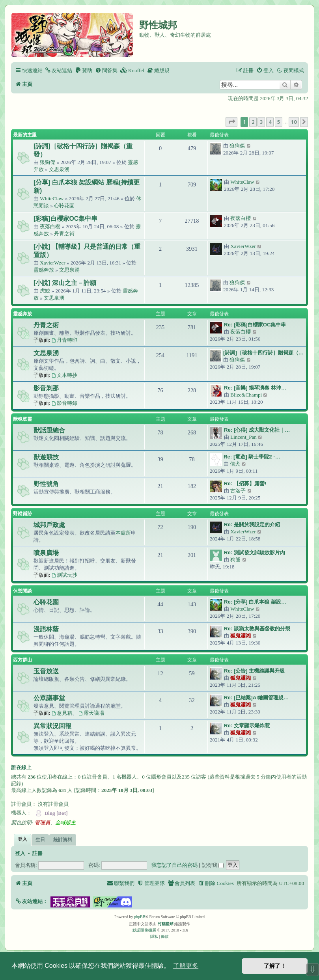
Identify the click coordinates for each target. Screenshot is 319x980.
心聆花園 (64, 206)
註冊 (37, 853)
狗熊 (235, 560)
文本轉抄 (64, 375)
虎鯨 (45, 291)
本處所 (123, 533)
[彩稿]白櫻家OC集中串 (65, 219)
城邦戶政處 (49, 525)
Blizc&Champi (246, 395)
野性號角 (46, 484)
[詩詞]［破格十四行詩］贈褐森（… (263, 353)
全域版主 (65, 823)
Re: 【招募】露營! (245, 483)
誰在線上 (21, 768)
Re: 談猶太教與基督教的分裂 (257, 629)
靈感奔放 (44, 270)
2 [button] (253, 122)
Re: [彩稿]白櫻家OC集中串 (255, 325)
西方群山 (22, 660)
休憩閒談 (22, 591)
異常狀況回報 (52, 726)
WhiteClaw (52, 198)
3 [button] (261, 122)
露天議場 (91, 713)
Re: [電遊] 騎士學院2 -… (252, 457)
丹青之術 (64, 234)
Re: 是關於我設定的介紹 (252, 524)
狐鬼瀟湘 (241, 636)
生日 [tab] (40, 840)
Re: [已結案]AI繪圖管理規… (256, 698)
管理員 (42, 823)
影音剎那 (46, 388)
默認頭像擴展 (144, 930)
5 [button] (279, 122)
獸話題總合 (49, 430)
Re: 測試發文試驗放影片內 (255, 552)
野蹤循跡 (22, 514)
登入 (20, 853)
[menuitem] (58, 70)
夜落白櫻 (50, 226)
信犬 (235, 464)
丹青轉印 (64, 340)
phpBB (140, 917)
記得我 (213, 865)
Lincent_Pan (243, 437)
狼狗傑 (48, 162)
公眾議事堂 (49, 698)
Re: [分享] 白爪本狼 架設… (255, 602)
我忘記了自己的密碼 (174, 865)
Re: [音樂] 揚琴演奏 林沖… (255, 388)
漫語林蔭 (46, 629)
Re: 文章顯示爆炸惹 (247, 726)
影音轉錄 (64, 403)
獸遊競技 (46, 457)
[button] (231, 122)
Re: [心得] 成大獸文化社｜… (257, 430)
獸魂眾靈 (22, 419)
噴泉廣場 (46, 553)
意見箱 (62, 713)
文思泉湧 (59, 169)
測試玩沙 (64, 575)
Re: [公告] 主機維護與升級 (254, 671)
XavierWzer (52, 263)
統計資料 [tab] (63, 840)
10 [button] (294, 122)
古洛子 (238, 491)
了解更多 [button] (186, 966)
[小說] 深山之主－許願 (65, 283)
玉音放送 (46, 671)
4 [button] (270, 122)
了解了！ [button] (275, 966)
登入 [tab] (22, 839)
